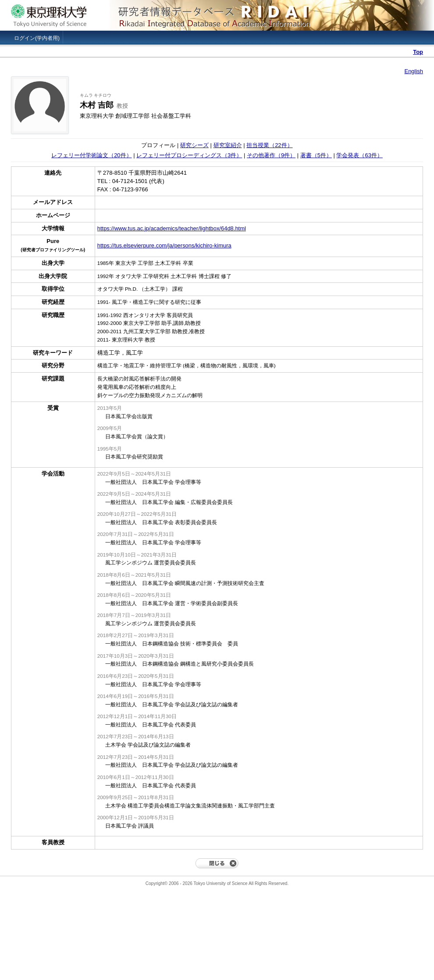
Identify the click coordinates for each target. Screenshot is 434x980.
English (414, 71)
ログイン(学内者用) (37, 38)
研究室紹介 (228, 145)
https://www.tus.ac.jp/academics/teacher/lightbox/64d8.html (172, 228)
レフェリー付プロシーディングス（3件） (189, 155)
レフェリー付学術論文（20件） (91, 155)
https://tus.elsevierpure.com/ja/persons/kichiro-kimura (164, 245)
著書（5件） (316, 155)
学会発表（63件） (359, 155)
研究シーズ (194, 145)
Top (418, 52)
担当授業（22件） (269, 145)
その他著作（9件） (271, 155)
